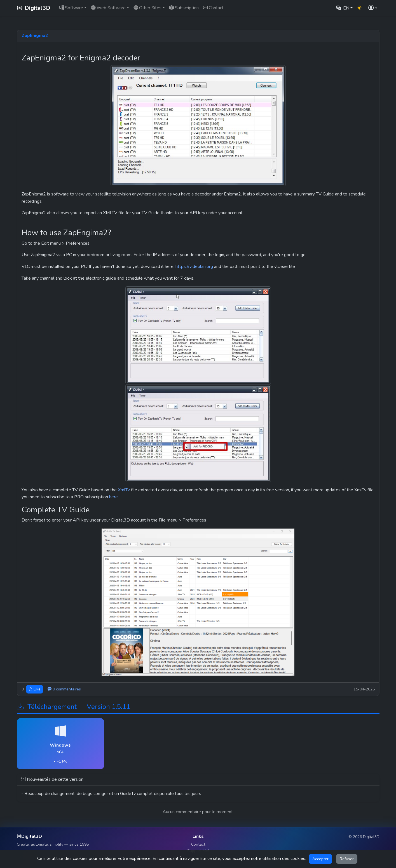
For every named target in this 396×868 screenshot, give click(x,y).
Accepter (320, 859)
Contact (198, 844)
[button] (373, 8)
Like (35, 689)
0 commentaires (64, 689)
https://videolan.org (194, 266)
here (113, 497)
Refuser (347, 859)
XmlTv (124, 490)
